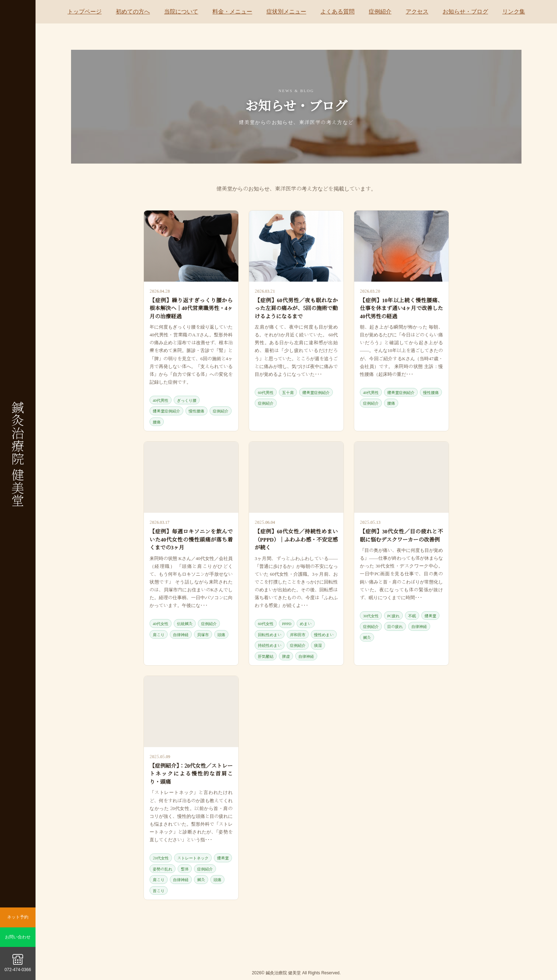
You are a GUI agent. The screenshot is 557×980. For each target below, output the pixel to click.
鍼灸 (367, 637)
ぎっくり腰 (187, 400)
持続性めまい (270, 645)
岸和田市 (298, 634)
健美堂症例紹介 (166, 411)
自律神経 (181, 634)
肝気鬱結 (266, 656)
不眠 (412, 616)
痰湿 (318, 645)
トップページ (85, 12)
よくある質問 (337, 12)
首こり (159, 890)
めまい (306, 623)
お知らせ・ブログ (465, 12)
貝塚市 (203, 634)
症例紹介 (380, 12)
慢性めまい (324, 634)
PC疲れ (393, 616)
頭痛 (221, 634)
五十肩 (288, 392)
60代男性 (266, 392)
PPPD (287, 623)
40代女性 (161, 623)
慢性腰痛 (196, 411)
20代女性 (161, 858)
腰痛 (157, 422)
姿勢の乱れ (163, 869)
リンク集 (514, 12)
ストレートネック (193, 858)
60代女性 (266, 623)
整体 (185, 869)
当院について (181, 12)
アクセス (417, 12)
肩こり (159, 634)
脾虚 (286, 656)
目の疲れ (395, 626)
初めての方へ (133, 12)
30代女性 (371, 616)
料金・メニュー (232, 12)
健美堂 (430, 616)
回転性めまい (270, 634)
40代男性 (161, 400)
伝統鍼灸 (185, 623)
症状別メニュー (286, 12)
